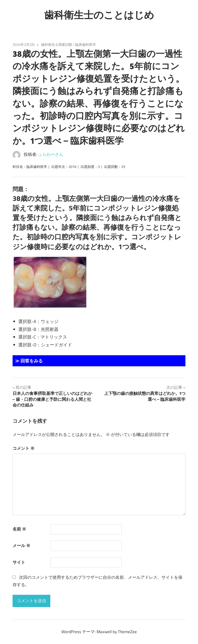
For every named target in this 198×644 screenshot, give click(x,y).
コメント (24, 448)
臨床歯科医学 (86, 44)
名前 (19, 529)
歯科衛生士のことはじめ (99, 15)
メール (21, 546)
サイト (19, 562)
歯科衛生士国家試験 (57, 44)
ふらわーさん (51, 154)
